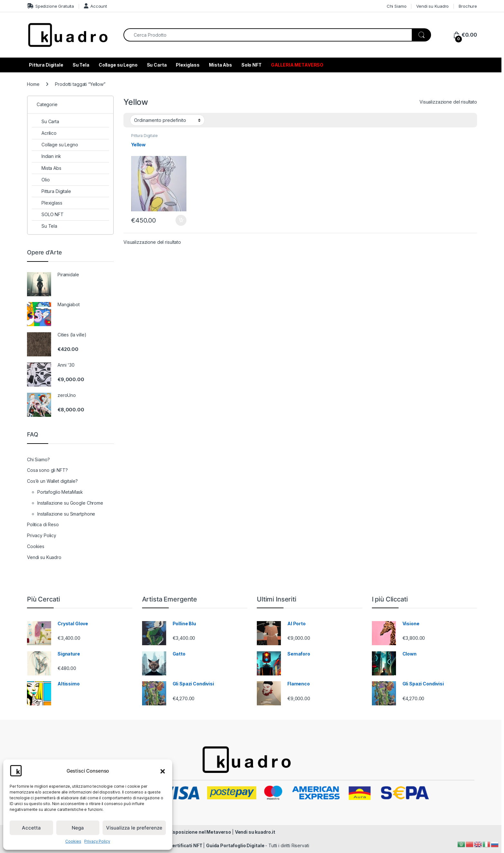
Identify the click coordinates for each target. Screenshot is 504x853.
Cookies (73, 841)
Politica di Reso (43, 524)
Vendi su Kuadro (432, 6)
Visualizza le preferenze (134, 828)
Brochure (468, 6)
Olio (41, 180)
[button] (163, 771)
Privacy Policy (97, 841)
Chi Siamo (397, 6)
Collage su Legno (118, 65)
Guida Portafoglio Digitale (236, 845)
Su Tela (81, 65)
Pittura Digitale (46, 65)
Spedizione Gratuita (50, 6)
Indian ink (46, 156)
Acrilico (44, 133)
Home (33, 84)
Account (95, 6)
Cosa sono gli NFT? (47, 470)
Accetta (31, 828)
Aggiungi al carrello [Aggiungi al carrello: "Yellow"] (181, 220)
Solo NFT (252, 65)
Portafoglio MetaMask (60, 492)
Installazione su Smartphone (66, 514)
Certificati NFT (186, 845)
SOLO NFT (48, 214)
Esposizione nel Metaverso (201, 832)
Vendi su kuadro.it (255, 832)
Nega (78, 828)
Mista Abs (221, 65)
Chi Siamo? (38, 459)
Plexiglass (188, 65)
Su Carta (157, 65)
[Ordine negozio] (167, 120)
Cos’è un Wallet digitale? (52, 481)
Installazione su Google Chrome (70, 503)
